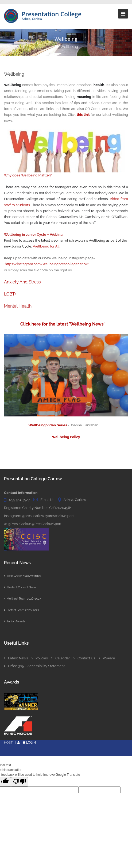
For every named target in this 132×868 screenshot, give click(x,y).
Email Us (47, 500)
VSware (107, 658)
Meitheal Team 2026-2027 (23, 599)
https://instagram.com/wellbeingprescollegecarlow (47, 264)
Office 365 (14, 666)
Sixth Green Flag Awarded (23, 576)
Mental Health (18, 306)
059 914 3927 (20, 500)
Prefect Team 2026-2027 (22, 610)
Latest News (16, 658)
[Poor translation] (20, 782)
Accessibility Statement (46, 666)
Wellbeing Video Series (48, 425)
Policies (40, 658)
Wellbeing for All (46, 246)
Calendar (61, 658)
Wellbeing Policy (66, 437)
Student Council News (20, 587)
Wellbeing (69, 47)
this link (83, 115)
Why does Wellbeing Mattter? (28, 175)
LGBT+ (10, 294)
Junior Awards (15, 621)
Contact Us (84, 658)
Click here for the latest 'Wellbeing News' (63, 324)
